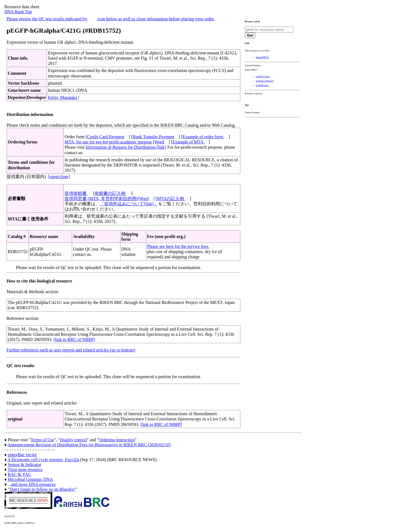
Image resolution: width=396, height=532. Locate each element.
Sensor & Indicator (24, 465)
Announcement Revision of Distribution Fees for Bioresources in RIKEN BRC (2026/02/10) (89, 445)
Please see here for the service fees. (178, 246)
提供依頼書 (76, 193)
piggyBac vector (22, 455)
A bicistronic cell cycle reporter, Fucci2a (43, 460)
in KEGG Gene (262, 77)
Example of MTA (188, 142)
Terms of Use (42, 440)
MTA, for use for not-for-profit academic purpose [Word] (117, 142)
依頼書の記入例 (111, 193)
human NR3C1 (262, 57)
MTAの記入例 (171, 199)
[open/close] (59, 177)
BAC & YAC (19, 474)
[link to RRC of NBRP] (74, 340)
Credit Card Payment (106, 137)
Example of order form (203, 137)
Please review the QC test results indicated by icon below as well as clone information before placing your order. (111, 19)
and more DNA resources (33, 484)
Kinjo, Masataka (62, 97)
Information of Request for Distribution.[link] (126, 147)
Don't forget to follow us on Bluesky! (42, 489)
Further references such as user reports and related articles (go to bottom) (71, 350)
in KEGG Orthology (265, 81)
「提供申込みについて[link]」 (129, 204)
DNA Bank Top (18, 12)
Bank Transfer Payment (154, 137)
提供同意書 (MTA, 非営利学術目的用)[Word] (110, 199)
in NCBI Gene (262, 85)
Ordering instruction (117, 440)
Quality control (73, 440)
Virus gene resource (25, 469)
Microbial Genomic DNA (30, 479)
